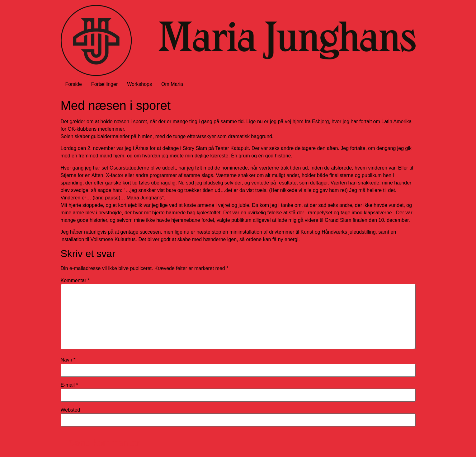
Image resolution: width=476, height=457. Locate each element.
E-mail (69, 385)
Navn (68, 360)
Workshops (139, 84)
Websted (71, 410)
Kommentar (75, 281)
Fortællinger (104, 84)
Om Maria (172, 84)
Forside (74, 84)
